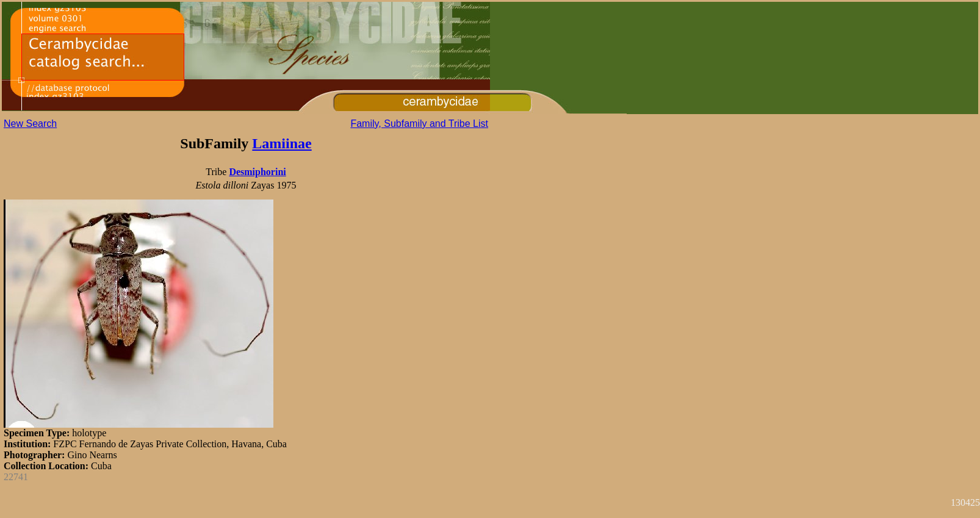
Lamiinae (282, 143)
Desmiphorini (257, 172)
